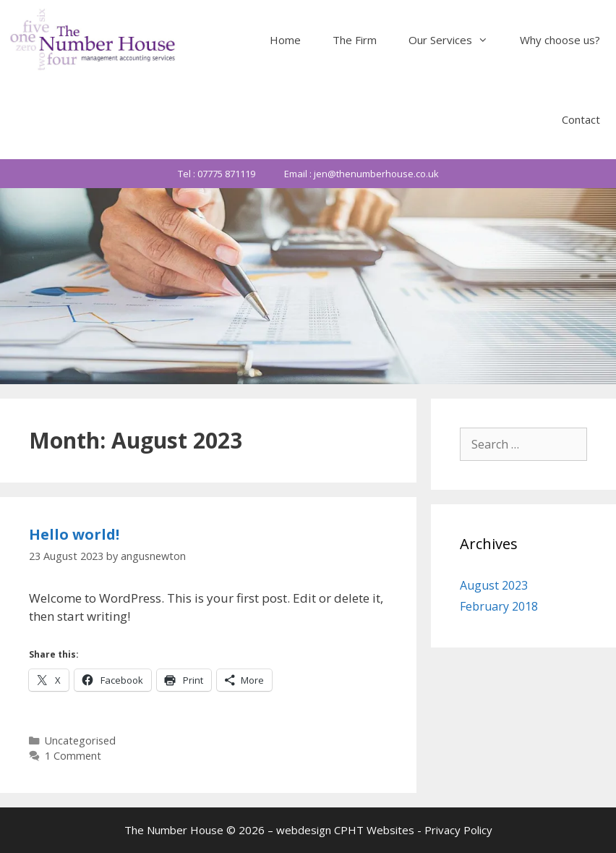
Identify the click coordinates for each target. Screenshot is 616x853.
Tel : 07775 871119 (217, 174)
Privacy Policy (458, 830)
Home (285, 40)
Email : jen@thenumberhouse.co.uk (362, 174)
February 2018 (499, 606)
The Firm (355, 40)
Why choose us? (560, 40)
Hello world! (74, 534)
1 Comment (73, 756)
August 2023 (494, 585)
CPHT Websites (374, 830)
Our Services (456, 40)
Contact (581, 119)
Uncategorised (80, 740)
